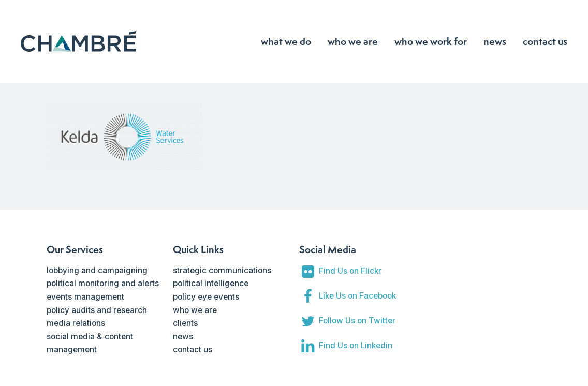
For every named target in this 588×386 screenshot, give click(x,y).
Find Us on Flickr (350, 271)
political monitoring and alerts (103, 283)
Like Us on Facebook (357, 296)
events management (85, 297)
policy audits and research (97, 310)
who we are (195, 310)
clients (185, 323)
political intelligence (211, 283)
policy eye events (206, 297)
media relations (76, 323)
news (183, 337)
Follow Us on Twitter (357, 321)
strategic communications (222, 270)
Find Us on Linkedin (356, 345)
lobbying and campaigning (97, 270)
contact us (193, 350)
